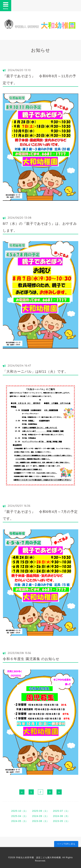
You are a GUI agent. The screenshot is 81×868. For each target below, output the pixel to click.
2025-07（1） (61, 811)
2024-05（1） (20, 821)
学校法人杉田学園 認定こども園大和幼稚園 (38, 858)
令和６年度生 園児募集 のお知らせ (31, 659)
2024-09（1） (40, 816)
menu (6, 6)
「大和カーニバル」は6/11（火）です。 (35, 371)
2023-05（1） (61, 821)
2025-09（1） (40, 811)
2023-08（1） (40, 821)
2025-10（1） (20, 811)
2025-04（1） (20, 816)
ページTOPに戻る (66, 844)
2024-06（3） (61, 816)
